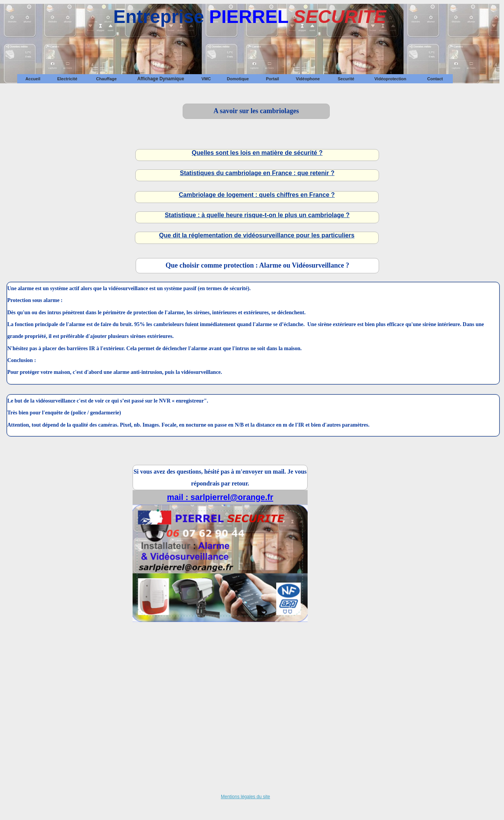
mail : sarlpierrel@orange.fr (220, 497)
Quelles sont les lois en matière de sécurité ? (257, 153)
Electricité (67, 79)
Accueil (33, 79)
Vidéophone (308, 79)
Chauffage (107, 79)
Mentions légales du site (246, 797)
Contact (435, 79)
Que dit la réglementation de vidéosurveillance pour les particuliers (257, 235)
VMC (206, 79)
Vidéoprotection (391, 79)
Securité (346, 79)
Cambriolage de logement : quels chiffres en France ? (257, 195)
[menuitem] (33, 79)
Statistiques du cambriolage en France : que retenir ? (257, 173)
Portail (272, 79)
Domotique (238, 79)
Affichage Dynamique (161, 79)
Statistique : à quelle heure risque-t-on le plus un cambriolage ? (257, 215)
